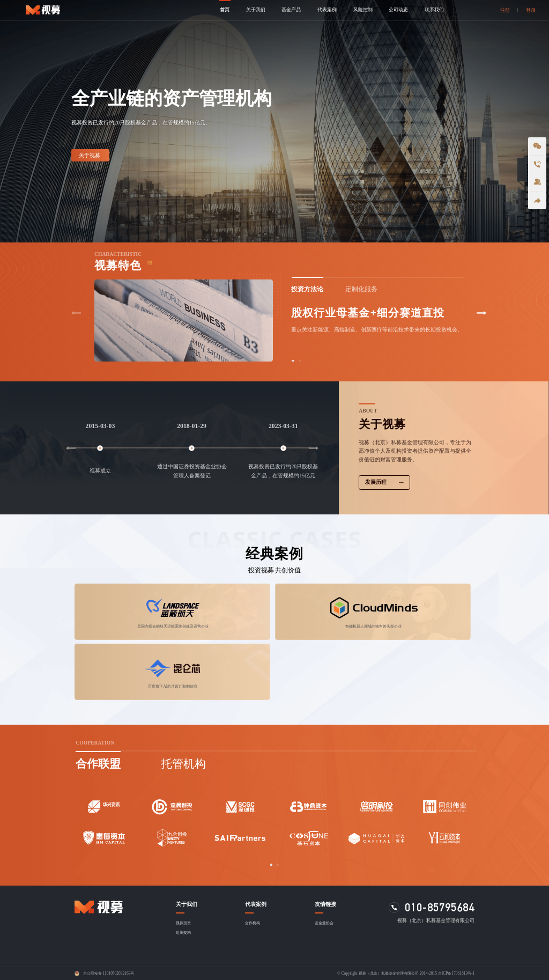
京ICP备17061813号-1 (457, 973)
